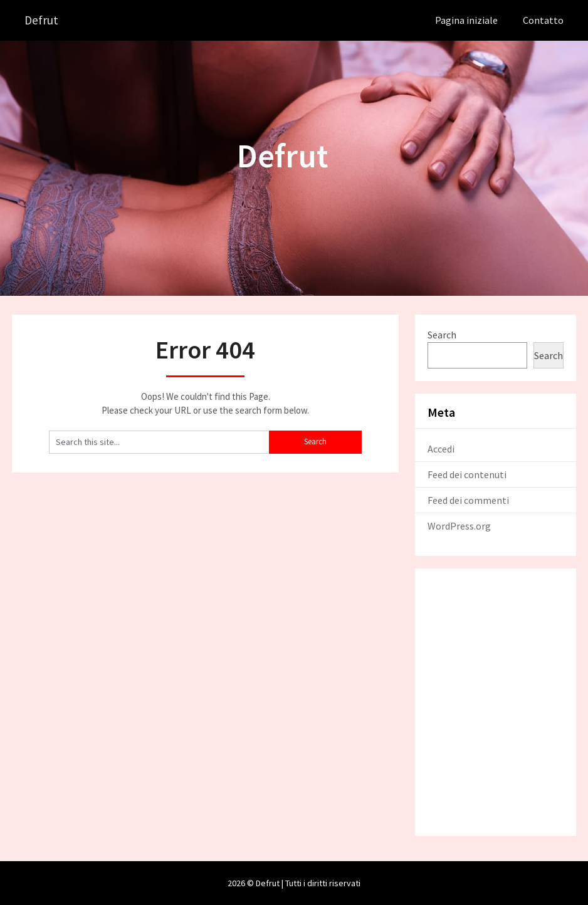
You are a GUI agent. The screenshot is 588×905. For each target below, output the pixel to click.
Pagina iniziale (466, 20)
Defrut (42, 20)
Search (442, 334)
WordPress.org (459, 525)
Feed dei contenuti (467, 474)
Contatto (543, 20)
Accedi (441, 448)
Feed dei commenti (468, 500)
